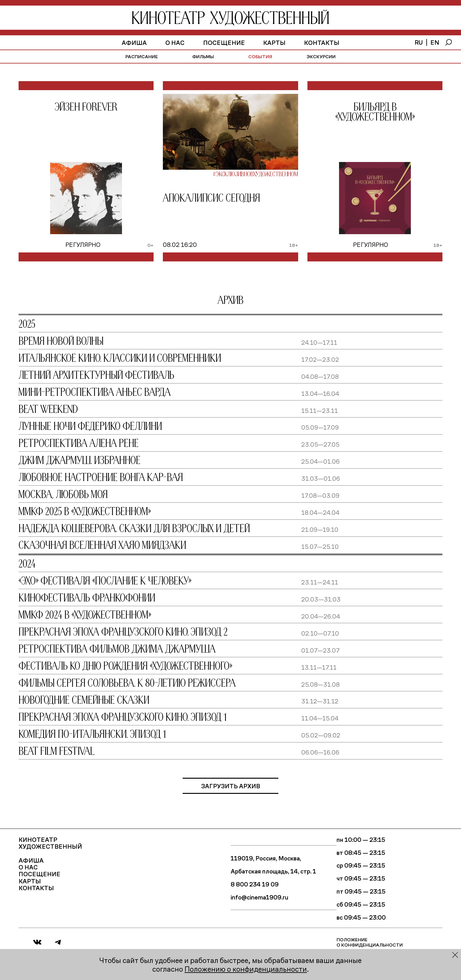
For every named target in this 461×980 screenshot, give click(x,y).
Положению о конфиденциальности (246, 969)
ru (419, 42)
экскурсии (321, 56)
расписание (142, 56)
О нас (175, 42)
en (435, 42)
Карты (274, 42)
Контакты (322, 42)
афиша (134, 42)
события (260, 56)
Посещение (224, 42)
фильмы (203, 56)
